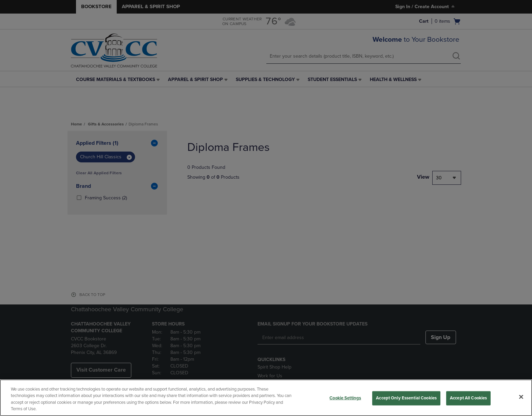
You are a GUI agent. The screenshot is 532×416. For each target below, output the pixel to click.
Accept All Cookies (468, 398)
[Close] (521, 397)
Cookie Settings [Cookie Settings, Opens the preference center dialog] (345, 398)
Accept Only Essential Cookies (406, 398)
